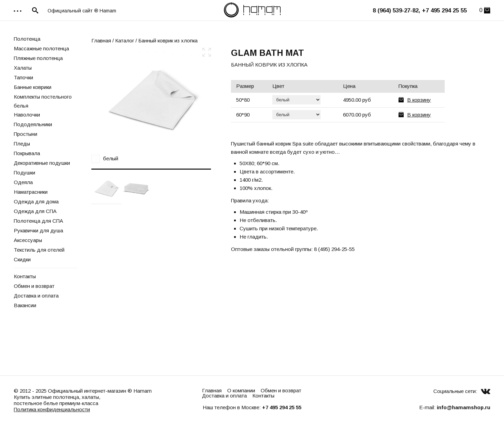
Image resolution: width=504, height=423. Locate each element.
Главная (101, 41)
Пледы (22, 144)
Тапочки (23, 77)
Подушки (24, 173)
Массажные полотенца (41, 48)
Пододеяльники (33, 124)
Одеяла (23, 182)
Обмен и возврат (34, 286)
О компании (241, 390)
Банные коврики (33, 87)
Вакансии (25, 305)
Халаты (23, 68)
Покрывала (27, 153)
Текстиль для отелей (39, 250)
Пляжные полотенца (38, 58)
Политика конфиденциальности (52, 409)
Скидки (22, 259)
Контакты (25, 276)
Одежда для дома (36, 202)
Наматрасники (31, 192)
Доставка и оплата (36, 296)
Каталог (125, 41)
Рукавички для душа (38, 230)
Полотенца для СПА (38, 221)
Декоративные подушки (42, 163)
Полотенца (27, 39)
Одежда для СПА (35, 211)
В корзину (419, 100)
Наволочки (27, 115)
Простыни (26, 134)
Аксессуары (28, 240)
